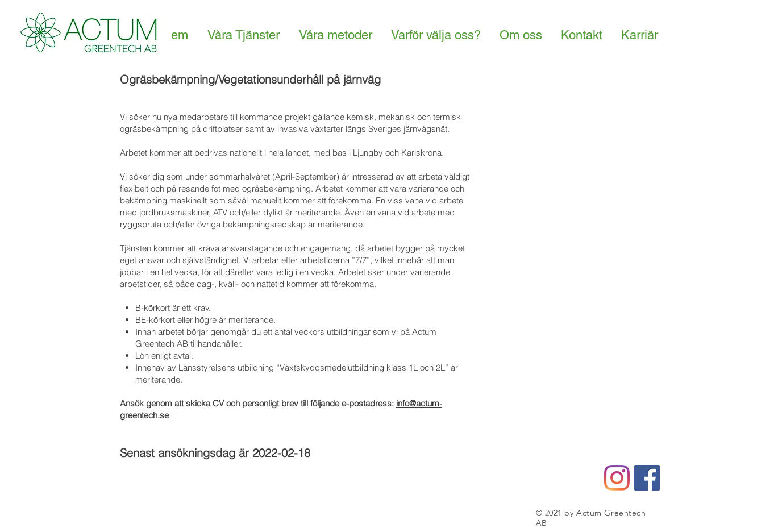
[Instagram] (617, 478)
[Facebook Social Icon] (647, 478)
